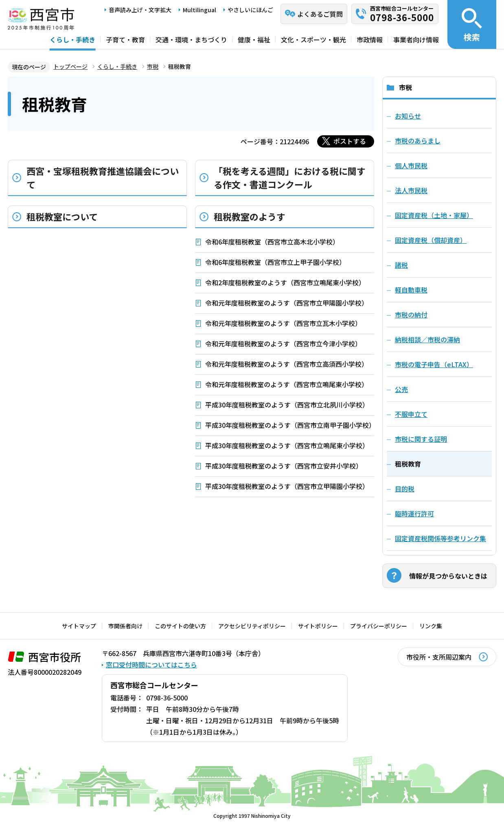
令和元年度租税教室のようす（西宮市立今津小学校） (283, 344)
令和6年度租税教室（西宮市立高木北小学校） (272, 242)
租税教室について (62, 216)
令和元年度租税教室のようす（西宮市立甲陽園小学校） (287, 303)
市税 (153, 66)
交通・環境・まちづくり (191, 40)
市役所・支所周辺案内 (439, 657)
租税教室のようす (250, 216)
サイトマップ (79, 626)
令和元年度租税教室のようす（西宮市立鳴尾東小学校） (287, 384)
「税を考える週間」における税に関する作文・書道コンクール (290, 177)
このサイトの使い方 (180, 626)
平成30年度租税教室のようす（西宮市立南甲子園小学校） (290, 425)
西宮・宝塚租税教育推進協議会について (103, 177)
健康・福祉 (254, 40)
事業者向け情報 (416, 40)
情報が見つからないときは (448, 576)
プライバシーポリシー (379, 626)
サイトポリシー (318, 626)
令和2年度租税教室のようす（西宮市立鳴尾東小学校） (285, 282)
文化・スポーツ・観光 (313, 40)
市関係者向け (125, 626)
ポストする (350, 141)
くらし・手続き (72, 40)
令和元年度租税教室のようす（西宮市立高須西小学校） (287, 364)
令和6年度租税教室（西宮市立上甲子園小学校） (275, 262)
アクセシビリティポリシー (252, 626)
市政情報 (370, 40)
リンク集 (431, 626)
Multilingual (199, 10)
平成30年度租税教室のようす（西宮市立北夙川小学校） (287, 405)
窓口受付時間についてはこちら (151, 665)
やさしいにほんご (250, 10)
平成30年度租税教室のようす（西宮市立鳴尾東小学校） (287, 445)
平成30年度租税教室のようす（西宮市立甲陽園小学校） (287, 486)
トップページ (70, 66)
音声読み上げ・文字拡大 (140, 10)
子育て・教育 (125, 40)
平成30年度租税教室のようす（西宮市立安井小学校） (284, 466)
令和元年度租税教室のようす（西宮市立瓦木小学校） (283, 323)
